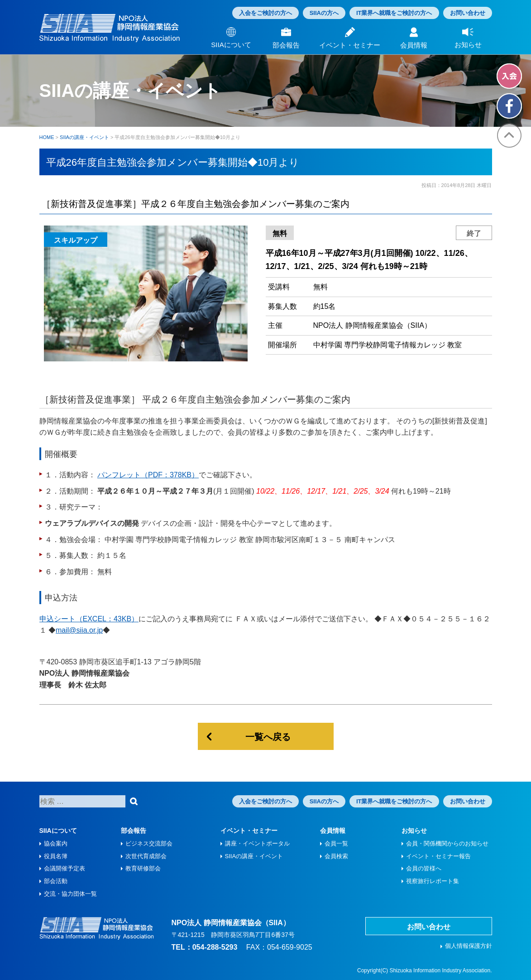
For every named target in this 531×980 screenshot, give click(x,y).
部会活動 (56, 881)
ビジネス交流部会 (149, 843)
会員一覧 (336, 843)
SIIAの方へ (324, 13)
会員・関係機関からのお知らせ (447, 843)
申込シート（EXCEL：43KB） (89, 619)
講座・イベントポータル (257, 843)
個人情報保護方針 (469, 946)
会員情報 (333, 831)
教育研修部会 (143, 868)
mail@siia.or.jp (79, 630)
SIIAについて (58, 831)
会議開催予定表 (65, 868)
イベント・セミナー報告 (438, 856)
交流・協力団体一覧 (70, 894)
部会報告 (134, 831)
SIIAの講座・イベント (254, 856)
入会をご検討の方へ (265, 13)
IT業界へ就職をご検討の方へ (394, 13)
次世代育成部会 (146, 856)
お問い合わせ (468, 13)
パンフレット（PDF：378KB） (148, 475)
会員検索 (336, 856)
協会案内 (56, 843)
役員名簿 (56, 856)
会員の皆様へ (424, 868)
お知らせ (414, 831)
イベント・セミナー (249, 831)
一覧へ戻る (268, 737)
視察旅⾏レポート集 (433, 881)
